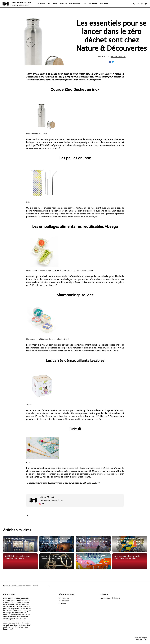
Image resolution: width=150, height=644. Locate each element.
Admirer (41, 4)
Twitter (63, 603)
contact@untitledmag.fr (110, 598)
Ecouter (63, 4)
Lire (85, 4)
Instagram (64, 598)
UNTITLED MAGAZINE (20, 4)
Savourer (104, 4)
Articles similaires (17, 530)
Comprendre (75, 4)
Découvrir (52, 4)
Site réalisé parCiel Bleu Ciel (141, 639)
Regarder (93, 4)
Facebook (64, 601)
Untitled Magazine (118, 57)
